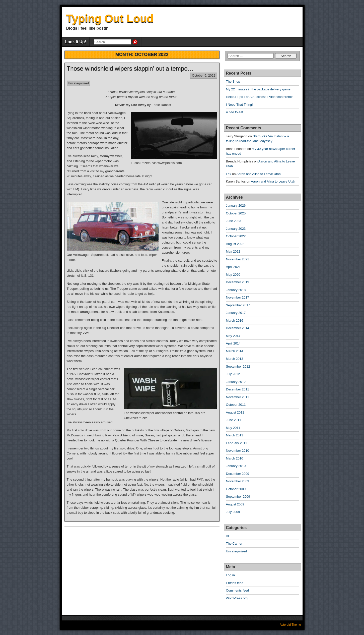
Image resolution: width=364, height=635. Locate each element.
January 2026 (236, 206)
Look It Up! (76, 42)
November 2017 (238, 297)
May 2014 (233, 336)
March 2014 (235, 351)
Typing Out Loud (110, 18)
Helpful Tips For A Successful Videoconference (260, 97)
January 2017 (236, 313)
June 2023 (234, 221)
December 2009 (238, 474)
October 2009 (236, 489)
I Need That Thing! (239, 105)
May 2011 (233, 428)
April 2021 (233, 267)
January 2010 (236, 466)
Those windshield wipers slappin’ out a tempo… (130, 68)
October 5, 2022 (204, 75)
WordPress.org (237, 598)
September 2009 (238, 497)
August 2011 (235, 412)
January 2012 (236, 382)
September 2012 (238, 366)
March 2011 (235, 435)
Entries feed (235, 583)
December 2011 (238, 389)
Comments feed (238, 590)
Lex (229, 174)
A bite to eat (235, 112)
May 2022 (233, 251)
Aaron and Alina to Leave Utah (258, 174)
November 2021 (238, 259)
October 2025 (236, 213)
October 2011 (236, 405)
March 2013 (235, 359)
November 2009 (238, 481)
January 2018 (236, 290)
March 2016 (235, 321)
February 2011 (237, 443)
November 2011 (238, 397)
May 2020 (233, 275)
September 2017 (238, 305)
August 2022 (235, 244)
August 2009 (235, 504)
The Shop (233, 81)
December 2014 (238, 328)
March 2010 (235, 458)
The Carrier (234, 543)
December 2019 (238, 282)
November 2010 (238, 451)
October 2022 (236, 236)
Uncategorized (79, 83)
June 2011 (234, 420)
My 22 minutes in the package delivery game (258, 89)
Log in (230, 575)
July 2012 (233, 374)
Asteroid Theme (290, 625)
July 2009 (233, 512)
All (228, 536)
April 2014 (233, 343)
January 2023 (236, 229)
